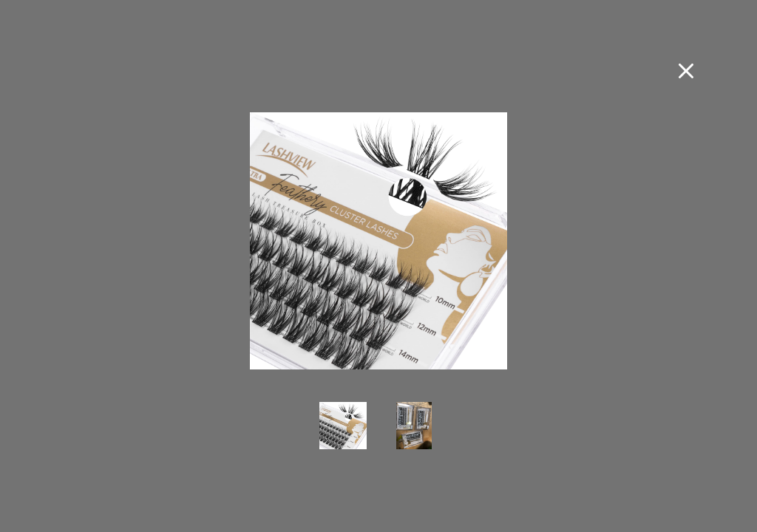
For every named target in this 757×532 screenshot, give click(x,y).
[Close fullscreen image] (686, 71)
